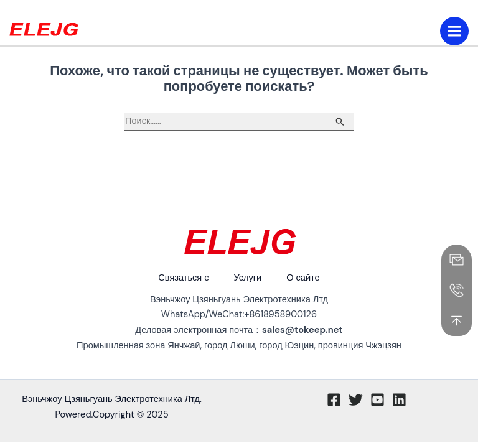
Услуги (247, 278)
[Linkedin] (399, 400)
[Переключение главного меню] (454, 31)
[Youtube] (377, 400)
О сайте (303, 278)
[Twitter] (356, 400)
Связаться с (183, 278)
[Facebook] (334, 400)
